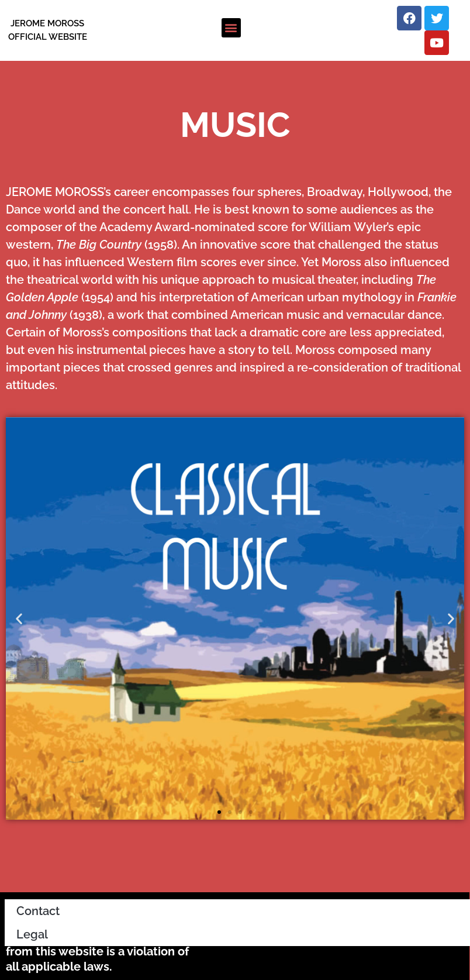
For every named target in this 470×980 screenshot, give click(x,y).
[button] (231, 28)
